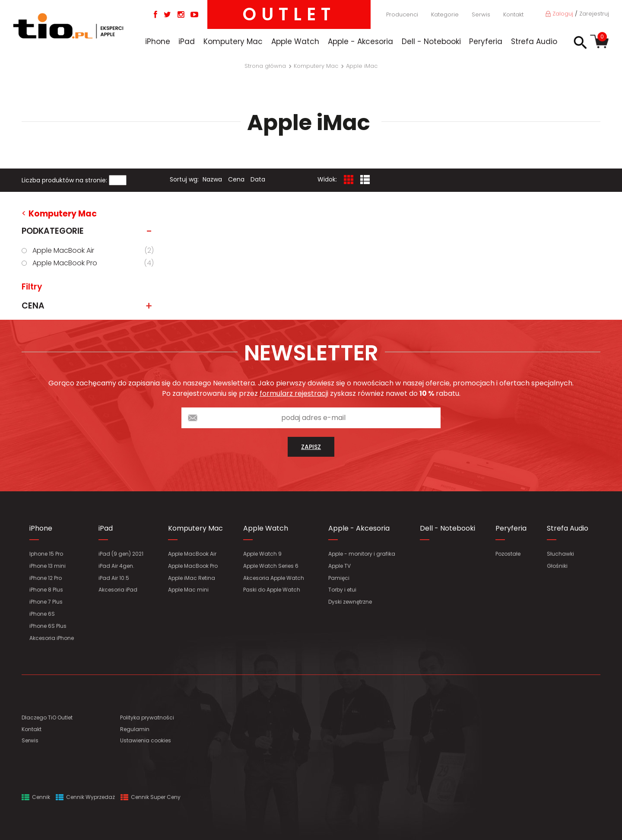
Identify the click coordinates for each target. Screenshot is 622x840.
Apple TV (340, 566)
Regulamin (135, 729)
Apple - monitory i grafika (362, 554)
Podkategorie (89, 231)
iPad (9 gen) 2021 (121, 554)
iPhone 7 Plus (46, 602)
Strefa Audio (534, 41)
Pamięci (339, 578)
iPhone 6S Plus (48, 626)
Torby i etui (342, 590)
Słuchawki (560, 554)
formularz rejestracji (294, 393)
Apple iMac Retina (192, 578)
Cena (236, 179)
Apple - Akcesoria (360, 41)
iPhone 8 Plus (46, 590)
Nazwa (212, 179)
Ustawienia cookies (146, 740)
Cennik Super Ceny (151, 797)
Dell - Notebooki (431, 41)
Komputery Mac (233, 41)
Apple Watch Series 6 (271, 566)
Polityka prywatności (147, 717)
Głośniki (557, 566)
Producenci (402, 14)
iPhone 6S (42, 614)
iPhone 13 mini (48, 566)
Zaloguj (559, 14)
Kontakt (513, 14)
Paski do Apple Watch (272, 590)
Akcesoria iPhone (52, 638)
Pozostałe (508, 554)
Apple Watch (295, 41)
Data (258, 179)
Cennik (36, 797)
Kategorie (445, 14)
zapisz (311, 447)
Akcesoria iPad (118, 590)
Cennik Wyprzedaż (85, 797)
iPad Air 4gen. (116, 566)
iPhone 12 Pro (46, 578)
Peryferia (486, 41)
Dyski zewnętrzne (350, 602)
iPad (187, 41)
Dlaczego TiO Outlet (47, 717)
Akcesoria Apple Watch (274, 578)
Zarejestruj (594, 14)
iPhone (158, 41)
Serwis (481, 14)
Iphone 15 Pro (46, 554)
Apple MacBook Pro (95, 263)
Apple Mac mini (188, 590)
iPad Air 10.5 (114, 578)
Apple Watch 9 (262, 554)
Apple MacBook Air (95, 251)
